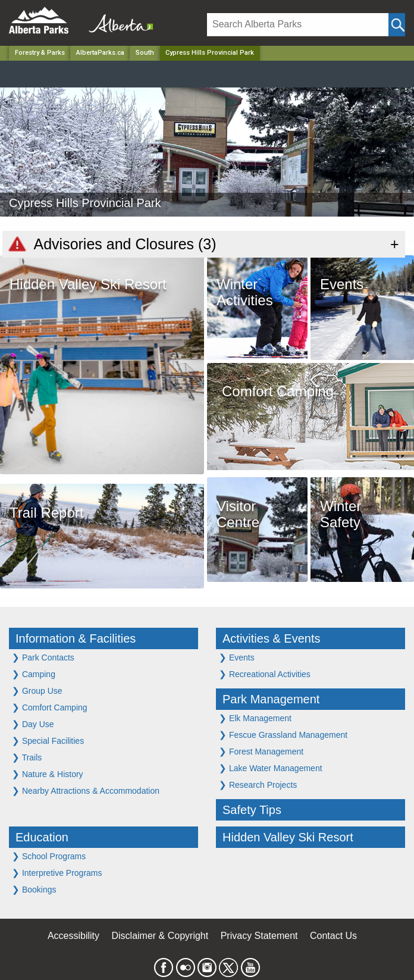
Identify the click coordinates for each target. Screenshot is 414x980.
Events (237, 657)
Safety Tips (252, 810)
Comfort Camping (50, 707)
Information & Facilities (76, 638)
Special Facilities (48, 741)
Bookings (34, 889)
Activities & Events (272, 638)
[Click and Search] (397, 25)
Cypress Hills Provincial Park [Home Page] (210, 53)
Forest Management (261, 751)
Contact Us (333, 936)
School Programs (49, 856)
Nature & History (48, 774)
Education (42, 837)
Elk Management (255, 718)
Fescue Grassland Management (283, 735)
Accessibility (73, 936)
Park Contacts (43, 657)
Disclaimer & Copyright (160, 936)
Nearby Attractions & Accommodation (86, 790)
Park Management (271, 699)
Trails (27, 757)
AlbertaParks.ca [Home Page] (100, 53)
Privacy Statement (259, 936)
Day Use (33, 724)
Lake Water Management (271, 768)
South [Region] (145, 53)
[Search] (298, 25)
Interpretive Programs (57, 873)
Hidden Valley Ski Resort (288, 837)
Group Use (37, 691)
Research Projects (258, 785)
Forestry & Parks (40, 53)
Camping (34, 674)
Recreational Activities (265, 674)
